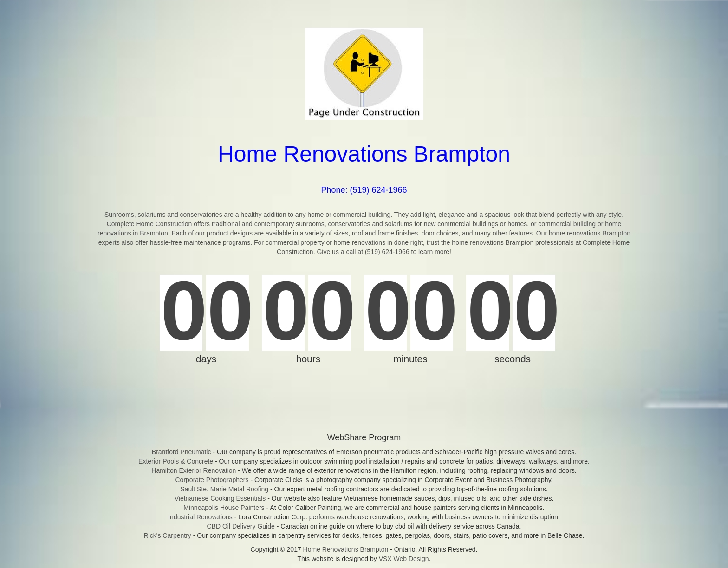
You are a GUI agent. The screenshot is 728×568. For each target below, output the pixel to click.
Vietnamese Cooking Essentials (220, 498)
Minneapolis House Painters (224, 508)
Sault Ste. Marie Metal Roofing (224, 489)
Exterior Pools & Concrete (176, 461)
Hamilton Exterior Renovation (194, 470)
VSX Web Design (404, 559)
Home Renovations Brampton (346, 549)
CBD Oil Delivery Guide (240, 526)
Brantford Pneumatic (182, 452)
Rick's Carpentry (168, 535)
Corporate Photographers (212, 480)
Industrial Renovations (200, 517)
